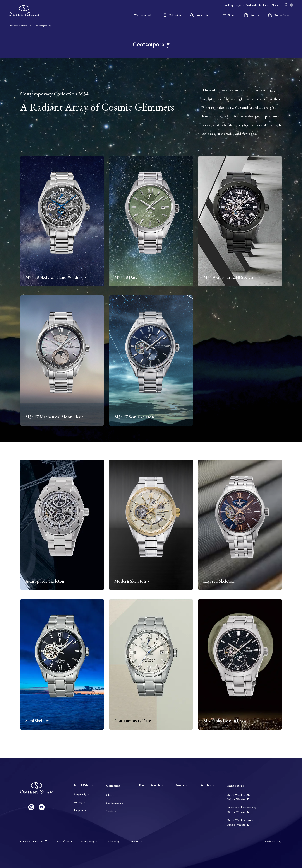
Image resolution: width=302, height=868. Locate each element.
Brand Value (83, 785)
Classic (111, 795)
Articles (207, 785)
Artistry (80, 802)
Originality (82, 794)
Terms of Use (64, 841)
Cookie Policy (114, 841)
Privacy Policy (89, 841)
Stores (181, 785)
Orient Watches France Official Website (240, 822)
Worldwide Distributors (258, 5)
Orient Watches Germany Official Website (241, 810)
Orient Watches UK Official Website (238, 797)
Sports (111, 811)
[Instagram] (31, 807)
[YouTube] (42, 807)
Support (240, 5)
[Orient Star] (24, 11)
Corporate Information (33, 841)
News (275, 5)
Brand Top (228, 5)
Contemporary (116, 803)
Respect (80, 810)
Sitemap (136, 841)
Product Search (151, 785)
